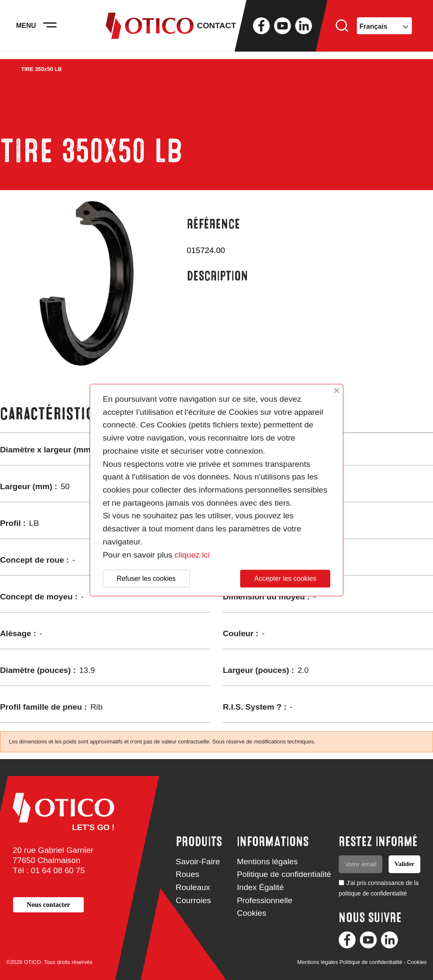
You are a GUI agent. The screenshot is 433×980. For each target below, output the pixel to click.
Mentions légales (267, 862)
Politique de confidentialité (284, 874)
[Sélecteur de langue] (384, 30)
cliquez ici (192, 554)
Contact (216, 29)
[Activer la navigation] (55, 30)
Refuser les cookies (146, 578)
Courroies (193, 900)
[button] (48, 905)
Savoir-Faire (198, 862)
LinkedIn (304, 30)
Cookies (251, 913)
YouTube (282, 30)
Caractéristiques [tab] (59, 414)
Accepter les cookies (285, 578)
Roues (188, 874)
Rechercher (342, 30)
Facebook (261, 30)
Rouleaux (193, 887)
